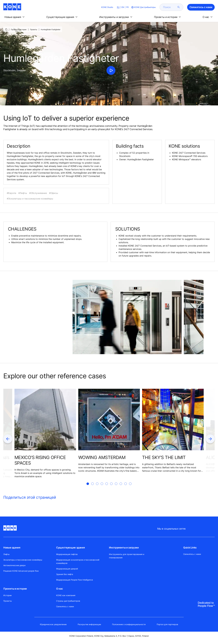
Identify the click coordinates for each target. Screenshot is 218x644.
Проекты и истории (19, 30)
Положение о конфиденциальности (129, 624)
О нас (59, 589)
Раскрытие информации (89, 624)
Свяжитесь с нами (65, 606)
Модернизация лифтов (67, 554)
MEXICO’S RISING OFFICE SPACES (40, 460)
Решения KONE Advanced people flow (21, 571)
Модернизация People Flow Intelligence (75, 580)
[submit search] (179, 7)
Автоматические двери (14, 565)
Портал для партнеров (167, 624)
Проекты (34, 30)
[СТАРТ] (6, 29)
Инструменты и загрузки (124, 548)
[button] (15, 17)
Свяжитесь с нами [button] (201, 7)
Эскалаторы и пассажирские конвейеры (23, 560)
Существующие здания (70, 548)
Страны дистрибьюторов (68, 601)
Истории (7, 595)
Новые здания (12, 548)
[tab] (88, 487)
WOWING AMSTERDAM (102, 457)
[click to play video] (111, 70)
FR (127, 7)
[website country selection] (143, 7)
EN (123, 7)
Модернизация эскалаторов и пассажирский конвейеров (78, 561)
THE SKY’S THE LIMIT (164, 457)
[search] (170, 7)
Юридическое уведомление (53, 624)
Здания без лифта (65, 574)
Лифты (6, 554)
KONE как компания (66, 595)
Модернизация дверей (67, 569)
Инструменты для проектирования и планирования (127, 556)
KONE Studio (107, 7)
